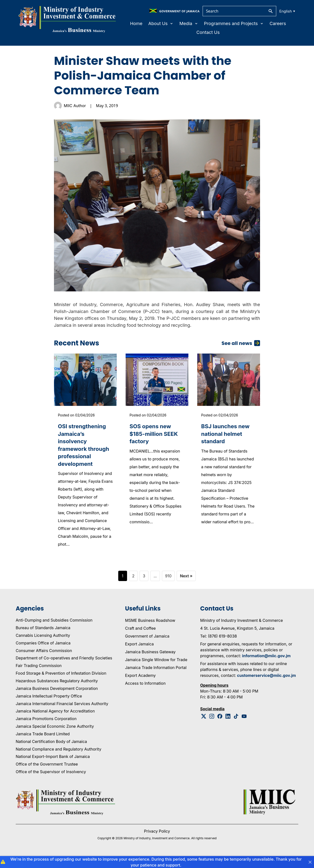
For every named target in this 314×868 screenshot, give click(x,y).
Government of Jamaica (147, 648)
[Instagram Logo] (212, 728)
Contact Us (208, 32)
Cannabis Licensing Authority (43, 647)
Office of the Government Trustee (47, 776)
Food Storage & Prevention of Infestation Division (61, 685)
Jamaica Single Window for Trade (156, 671)
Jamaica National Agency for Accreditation (55, 723)
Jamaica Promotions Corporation (46, 730)
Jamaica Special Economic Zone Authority (55, 738)
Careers (278, 23)
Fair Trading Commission (39, 677)
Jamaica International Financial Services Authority (62, 715)
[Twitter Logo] (204, 728)
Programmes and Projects (234, 23)
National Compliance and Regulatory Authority (59, 761)
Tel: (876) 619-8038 (219, 648)
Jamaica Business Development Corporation (57, 700)
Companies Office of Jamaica (43, 655)
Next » (186, 588)
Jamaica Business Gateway (150, 664)
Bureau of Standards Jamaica (43, 640)
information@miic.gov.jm (266, 668)
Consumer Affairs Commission (44, 662)
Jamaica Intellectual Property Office (49, 708)
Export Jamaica (139, 656)
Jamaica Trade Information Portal (156, 679)
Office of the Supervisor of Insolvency (51, 783)
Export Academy (140, 687)
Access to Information (145, 695)
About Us (161, 23)
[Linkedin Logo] (228, 728)
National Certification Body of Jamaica (51, 753)
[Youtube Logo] (244, 728)
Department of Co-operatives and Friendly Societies (64, 670)
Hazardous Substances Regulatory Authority (57, 693)
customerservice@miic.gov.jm (266, 687)
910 (168, 588)
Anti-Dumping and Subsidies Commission (54, 632)
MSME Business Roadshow (150, 632)
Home (136, 23)
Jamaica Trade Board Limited (43, 746)
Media (189, 23)
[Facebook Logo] (220, 728)
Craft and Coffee (140, 640)
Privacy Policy (157, 843)
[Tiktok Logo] (236, 728)
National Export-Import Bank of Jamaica (53, 768)
